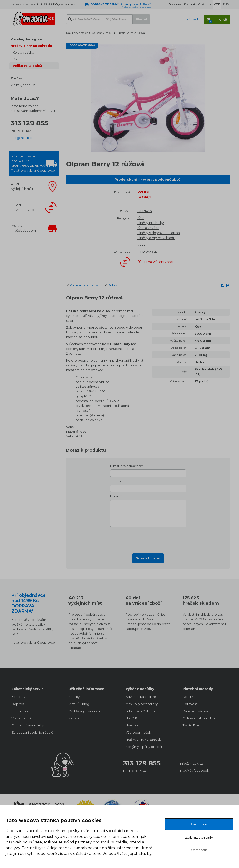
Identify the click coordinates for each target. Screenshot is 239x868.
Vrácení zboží (22, 718)
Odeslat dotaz (148, 558)
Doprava (18, 704)
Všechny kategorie (27, 39)
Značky (16, 78)
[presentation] (148, 539)
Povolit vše (199, 824)
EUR (226, 4)
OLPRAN (145, 211)
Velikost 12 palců (27, 66)
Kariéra (74, 718)
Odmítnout (199, 850)
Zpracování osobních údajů (32, 732)
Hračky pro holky (151, 223)
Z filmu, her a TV (23, 85)
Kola (16, 59)
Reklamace (20, 711)
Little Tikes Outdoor (141, 711)
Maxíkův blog (79, 704)
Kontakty (18, 697)
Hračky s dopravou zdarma (159, 233)
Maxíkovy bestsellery (142, 704)
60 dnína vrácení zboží (24, 207)
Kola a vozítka (23, 52)
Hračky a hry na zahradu (31, 46)
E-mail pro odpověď (125, 466)
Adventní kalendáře (141, 697)
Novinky (132, 725)
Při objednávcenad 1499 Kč (33, 163)
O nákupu (205, 4)
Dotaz (112, 285)
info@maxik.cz (22, 138)
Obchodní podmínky (27, 725)
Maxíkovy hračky (77, 33)
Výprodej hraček (138, 732)
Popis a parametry (84, 285)
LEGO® (131, 718)
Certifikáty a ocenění (85, 711)
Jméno (115, 481)
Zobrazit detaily (199, 837)
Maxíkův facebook (195, 770)
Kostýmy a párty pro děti (144, 747)
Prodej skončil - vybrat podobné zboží (148, 179)
